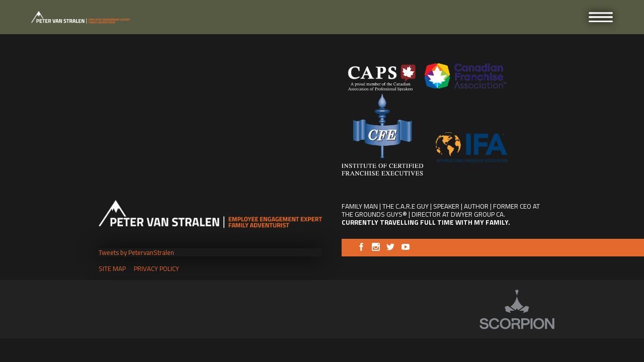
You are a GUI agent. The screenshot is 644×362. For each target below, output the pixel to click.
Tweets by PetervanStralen (136, 252)
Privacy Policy (156, 268)
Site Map (112, 268)
